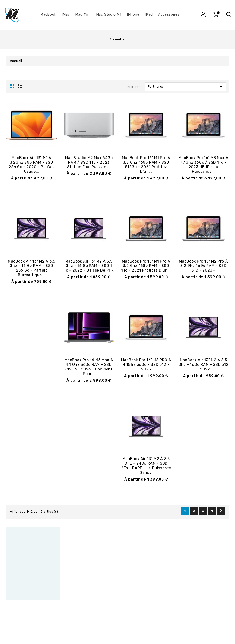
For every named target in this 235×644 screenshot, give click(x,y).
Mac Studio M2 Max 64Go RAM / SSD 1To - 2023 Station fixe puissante (89, 162)
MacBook (48, 14)
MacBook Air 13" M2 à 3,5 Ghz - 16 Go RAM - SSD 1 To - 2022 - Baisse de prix (89, 266)
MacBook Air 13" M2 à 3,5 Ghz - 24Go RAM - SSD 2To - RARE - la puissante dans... (146, 466)
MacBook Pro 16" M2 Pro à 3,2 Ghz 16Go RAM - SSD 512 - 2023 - (203, 266)
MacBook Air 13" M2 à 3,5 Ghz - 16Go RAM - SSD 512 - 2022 (204, 364)
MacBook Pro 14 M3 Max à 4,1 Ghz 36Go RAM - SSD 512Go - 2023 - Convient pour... (89, 367)
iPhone (133, 14)
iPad (149, 14)
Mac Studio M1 (109, 14)
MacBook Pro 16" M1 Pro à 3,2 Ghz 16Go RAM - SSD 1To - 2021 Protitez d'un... (146, 266)
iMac (66, 14)
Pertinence (186, 87)
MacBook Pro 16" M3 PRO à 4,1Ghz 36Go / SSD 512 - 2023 (146, 364)
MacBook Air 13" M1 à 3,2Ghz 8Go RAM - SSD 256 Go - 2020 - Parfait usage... (31, 165)
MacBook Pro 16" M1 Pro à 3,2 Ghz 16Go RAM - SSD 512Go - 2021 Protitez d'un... (146, 165)
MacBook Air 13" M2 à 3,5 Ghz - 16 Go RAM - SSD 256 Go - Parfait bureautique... (31, 268)
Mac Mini (83, 14)
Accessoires (169, 14)
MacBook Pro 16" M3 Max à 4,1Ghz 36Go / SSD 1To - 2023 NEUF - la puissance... (203, 165)
